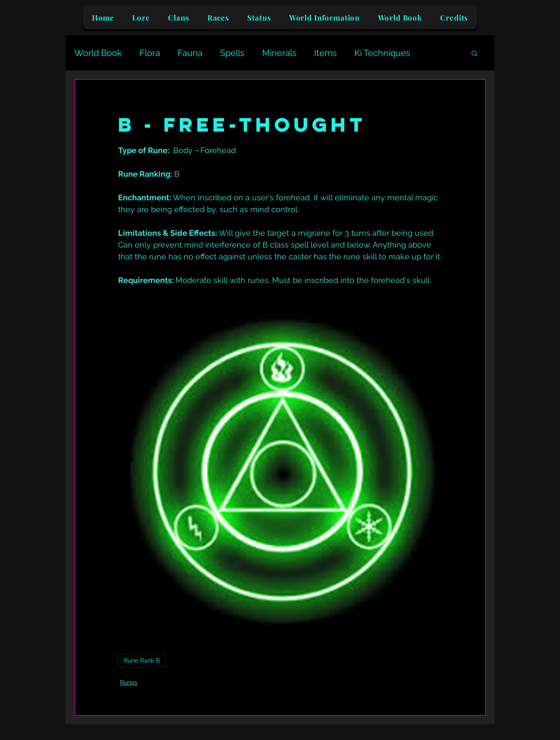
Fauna (190, 53)
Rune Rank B (142, 660)
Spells (232, 53)
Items (325, 53)
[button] (474, 53)
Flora (150, 53)
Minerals (279, 53)
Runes (129, 682)
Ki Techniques (382, 53)
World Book (98, 53)
